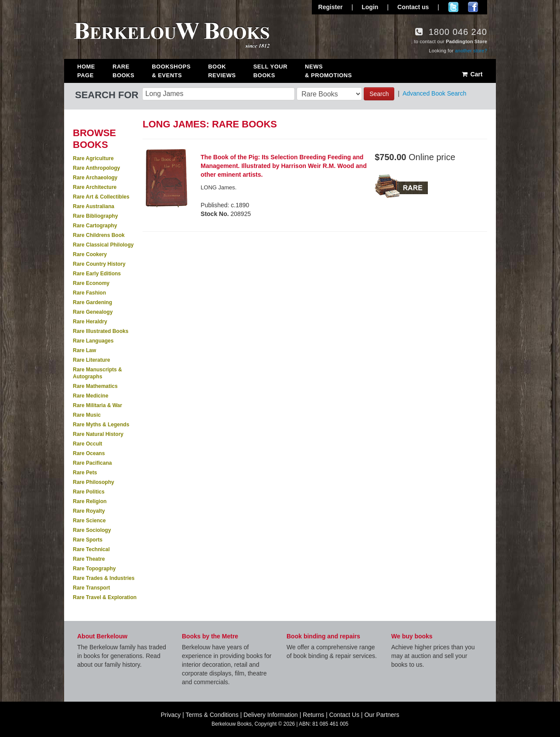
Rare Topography (94, 569)
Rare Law (84, 350)
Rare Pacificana (92, 463)
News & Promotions (328, 71)
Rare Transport (91, 588)
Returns (313, 715)
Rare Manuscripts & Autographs (97, 373)
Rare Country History (99, 264)
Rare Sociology (92, 530)
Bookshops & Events (171, 71)
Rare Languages (93, 341)
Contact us (413, 7)
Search (379, 94)
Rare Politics (89, 492)
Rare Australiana (94, 206)
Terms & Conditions (212, 715)
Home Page (86, 71)
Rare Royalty (89, 511)
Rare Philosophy (94, 482)
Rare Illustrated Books (101, 331)
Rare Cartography (95, 226)
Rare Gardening (92, 302)
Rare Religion (90, 501)
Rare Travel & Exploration (105, 597)
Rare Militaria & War (97, 405)
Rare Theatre (89, 559)
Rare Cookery (90, 254)
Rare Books (123, 71)
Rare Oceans (89, 453)
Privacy (171, 715)
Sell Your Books (270, 71)
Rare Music (87, 415)
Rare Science (89, 521)
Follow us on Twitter (453, 7)
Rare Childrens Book (99, 235)
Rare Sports (88, 540)
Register (331, 7)
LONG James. (219, 187)
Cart (472, 74)
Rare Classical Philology (103, 245)
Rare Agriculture (93, 158)
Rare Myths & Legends (101, 425)
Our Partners (382, 715)
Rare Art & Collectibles (101, 197)
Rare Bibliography (95, 216)
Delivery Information (271, 715)
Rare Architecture (95, 187)
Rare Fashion (89, 293)
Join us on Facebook (473, 7)
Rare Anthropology (96, 168)
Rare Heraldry (90, 322)
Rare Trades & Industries (104, 578)
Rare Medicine (90, 396)
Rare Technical (91, 549)
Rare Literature (91, 360)
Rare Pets (85, 473)
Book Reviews (222, 71)
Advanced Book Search (434, 93)
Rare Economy (91, 283)
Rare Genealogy (93, 312)
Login (370, 7)
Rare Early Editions (97, 274)
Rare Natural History (98, 434)
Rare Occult (87, 444)
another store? (471, 51)
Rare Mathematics (95, 386)
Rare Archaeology (95, 178)
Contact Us (344, 715)
